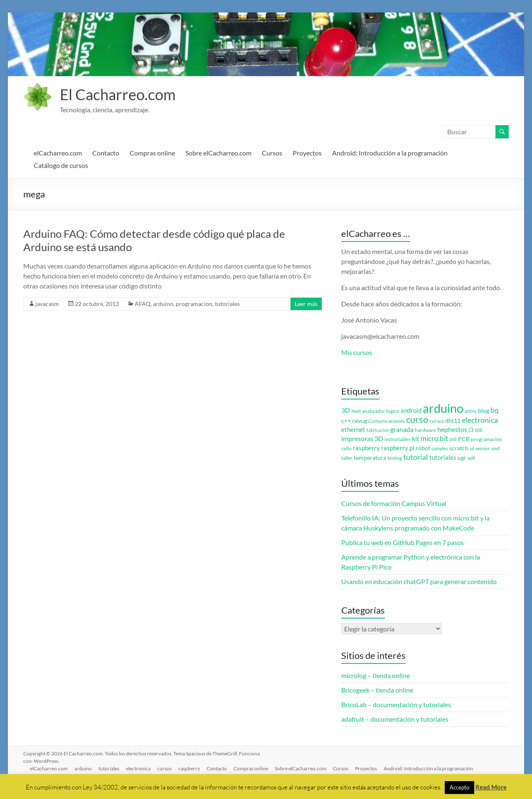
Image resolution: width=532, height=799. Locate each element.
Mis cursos (357, 352)
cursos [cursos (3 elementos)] (437, 421)
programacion (194, 304)
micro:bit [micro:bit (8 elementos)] (434, 438)
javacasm (47, 304)
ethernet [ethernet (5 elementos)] (353, 430)
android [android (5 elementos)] (411, 411)
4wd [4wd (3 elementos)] (356, 411)
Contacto (106, 153)
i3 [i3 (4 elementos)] (471, 430)
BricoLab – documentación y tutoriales (396, 704)
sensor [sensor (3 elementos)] (483, 448)
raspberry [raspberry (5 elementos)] (366, 448)
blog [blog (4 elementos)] (484, 411)
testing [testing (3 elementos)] (395, 458)
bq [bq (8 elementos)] (495, 410)
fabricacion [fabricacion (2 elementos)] (378, 430)
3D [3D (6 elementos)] (346, 410)
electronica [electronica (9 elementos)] (480, 420)
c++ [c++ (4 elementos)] (346, 421)
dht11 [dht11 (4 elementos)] (453, 421)
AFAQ (143, 304)
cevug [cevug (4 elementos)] (360, 421)
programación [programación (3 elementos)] (486, 439)
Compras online (152, 153)
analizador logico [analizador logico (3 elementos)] (381, 411)
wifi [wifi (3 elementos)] (472, 458)
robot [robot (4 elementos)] (423, 448)
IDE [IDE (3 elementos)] (479, 430)
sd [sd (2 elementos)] (472, 448)
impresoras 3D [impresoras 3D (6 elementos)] (362, 439)
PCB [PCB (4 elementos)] (464, 439)
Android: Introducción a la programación (390, 153)
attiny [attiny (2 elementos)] (471, 411)
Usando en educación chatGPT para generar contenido (419, 581)
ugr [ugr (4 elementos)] (462, 458)
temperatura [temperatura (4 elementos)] (370, 458)
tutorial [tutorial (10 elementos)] (416, 457)
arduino (163, 304)
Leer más (306, 304)
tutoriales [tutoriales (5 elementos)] (443, 457)
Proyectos (307, 153)
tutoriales (227, 304)
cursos (164, 768)
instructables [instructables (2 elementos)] (398, 439)
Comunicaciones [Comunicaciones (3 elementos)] (387, 421)
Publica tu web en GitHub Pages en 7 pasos (403, 542)
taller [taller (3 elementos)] (347, 458)
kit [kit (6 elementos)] (416, 439)
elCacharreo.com (58, 153)
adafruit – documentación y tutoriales (395, 719)
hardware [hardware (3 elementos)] (425, 430)
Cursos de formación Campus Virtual (394, 503)
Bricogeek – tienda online (377, 690)
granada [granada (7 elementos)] (402, 429)
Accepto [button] (459, 787)
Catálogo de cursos (61, 165)
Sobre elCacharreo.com (218, 153)
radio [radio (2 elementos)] (346, 448)
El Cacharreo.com (118, 94)
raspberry (189, 768)
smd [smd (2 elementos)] (495, 448)
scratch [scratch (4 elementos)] (459, 448)
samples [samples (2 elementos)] (440, 448)
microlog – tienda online (376, 675)
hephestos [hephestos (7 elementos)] (452, 429)
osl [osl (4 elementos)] (453, 439)
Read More (491, 787)
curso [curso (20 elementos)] (417, 419)
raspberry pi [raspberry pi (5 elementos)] (398, 448)
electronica (138, 768)
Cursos (272, 153)
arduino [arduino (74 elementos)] (443, 408)
